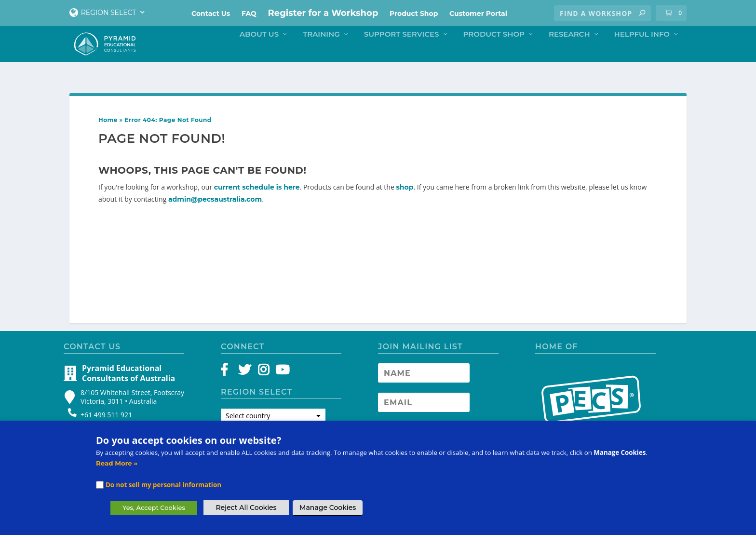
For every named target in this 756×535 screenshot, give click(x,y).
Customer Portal (478, 14)
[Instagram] (263, 379)
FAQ (249, 14)
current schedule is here (257, 194)
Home (108, 127)
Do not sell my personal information (163, 485)
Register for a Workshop (323, 13)
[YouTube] (281, 379)
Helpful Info (642, 53)
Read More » (117, 463)
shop (405, 194)
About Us (259, 53)
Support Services (402, 53)
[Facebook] (229, 379)
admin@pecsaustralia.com (215, 206)
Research (569, 53)
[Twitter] (246, 379)
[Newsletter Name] (424, 380)
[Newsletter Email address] (424, 409)
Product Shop (414, 14)
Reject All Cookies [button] (246, 508)
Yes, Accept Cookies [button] (154, 508)
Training (321, 53)
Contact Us (211, 14)
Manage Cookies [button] (328, 508)
